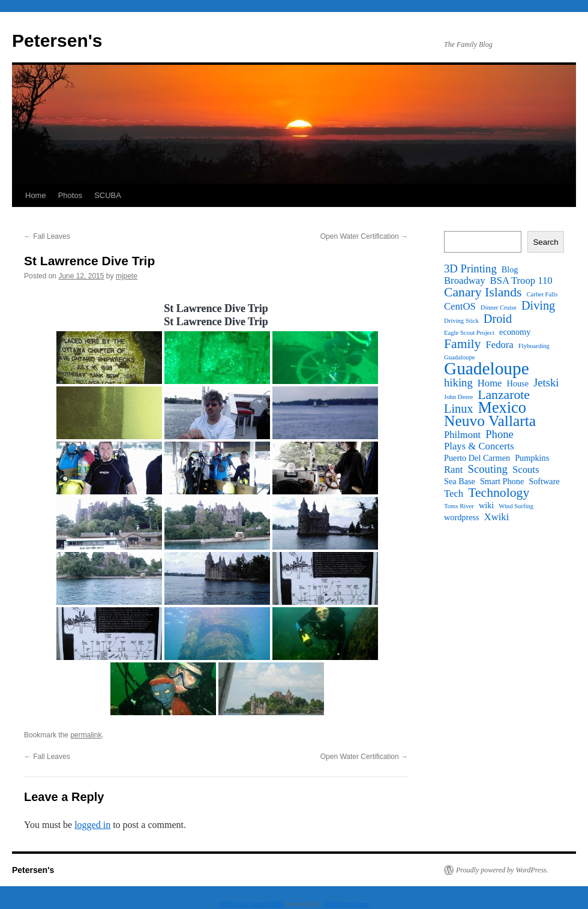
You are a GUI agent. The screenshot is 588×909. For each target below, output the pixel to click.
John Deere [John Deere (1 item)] (458, 397)
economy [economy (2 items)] (515, 332)
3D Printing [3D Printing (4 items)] (470, 269)
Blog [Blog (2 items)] (510, 269)
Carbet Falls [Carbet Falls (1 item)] (542, 294)
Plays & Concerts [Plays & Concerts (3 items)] (479, 446)
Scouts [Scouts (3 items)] (526, 470)
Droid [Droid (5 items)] (498, 319)
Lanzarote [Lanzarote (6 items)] (504, 395)
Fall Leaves (47, 236)
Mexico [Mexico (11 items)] (502, 408)
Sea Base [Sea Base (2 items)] (460, 481)
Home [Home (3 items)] (490, 383)
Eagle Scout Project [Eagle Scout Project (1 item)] (469, 333)
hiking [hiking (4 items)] (458, 383)
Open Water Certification (364, 236)
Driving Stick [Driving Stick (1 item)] (461, 321)
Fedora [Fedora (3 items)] (499, 345)
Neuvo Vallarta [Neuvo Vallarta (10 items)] (490, 421)
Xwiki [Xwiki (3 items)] (497, 517)
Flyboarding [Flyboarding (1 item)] (534, 346)
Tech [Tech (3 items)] (454, 494)
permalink (86, 735)
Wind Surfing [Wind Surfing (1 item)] (516, 506)
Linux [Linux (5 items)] (458, 409)
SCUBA (108, 195)
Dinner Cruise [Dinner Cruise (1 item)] (499, 307)
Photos (70, 195)
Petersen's (57, 40)
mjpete (127, 276)
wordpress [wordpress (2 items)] (462, 517)
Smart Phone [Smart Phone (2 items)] (502, 481)
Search (545, 242)
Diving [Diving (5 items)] (538, 305)
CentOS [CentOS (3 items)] (460, 307)
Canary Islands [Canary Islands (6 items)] (483, 292)
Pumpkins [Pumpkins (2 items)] (532, 458)
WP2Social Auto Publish (252, 904)
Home (36, 195)
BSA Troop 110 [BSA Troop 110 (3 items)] (521, 281)
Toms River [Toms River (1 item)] (459, 506)
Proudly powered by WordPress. (502, 870)
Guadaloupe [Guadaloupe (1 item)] (460, 357)
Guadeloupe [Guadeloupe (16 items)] (487, 368)
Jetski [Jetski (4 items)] (546, 383)
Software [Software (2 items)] (544, 481)
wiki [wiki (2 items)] (486, 505)
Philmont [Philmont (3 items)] (462, 435)
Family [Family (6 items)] (462, 344)
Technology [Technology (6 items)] (499, 493)
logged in (92, 825)
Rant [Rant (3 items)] (454, 470)
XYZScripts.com (346, 904)
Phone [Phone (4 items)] (499, 434)
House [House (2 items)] (518, 383)
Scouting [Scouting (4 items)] (488, 469)
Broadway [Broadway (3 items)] (465, 281)
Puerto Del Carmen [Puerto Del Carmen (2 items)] (477, 458)
